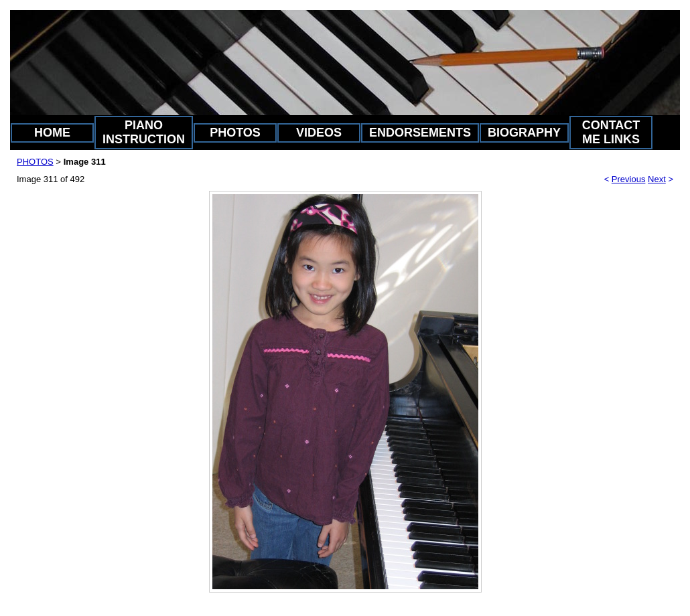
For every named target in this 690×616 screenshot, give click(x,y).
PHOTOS (235, 133)
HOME (52, 133)
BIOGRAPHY (524, 133)
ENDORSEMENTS (420, 133)
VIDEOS (319, 133)
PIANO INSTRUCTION (144, 132)
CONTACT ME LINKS (611, 132)
